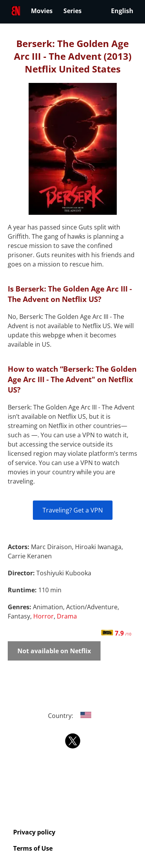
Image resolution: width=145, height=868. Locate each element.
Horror (43, 616)
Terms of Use (33, 848)
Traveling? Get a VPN (73, 510)
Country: (72, 716)
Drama (67, 616)
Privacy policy (34, 832)
